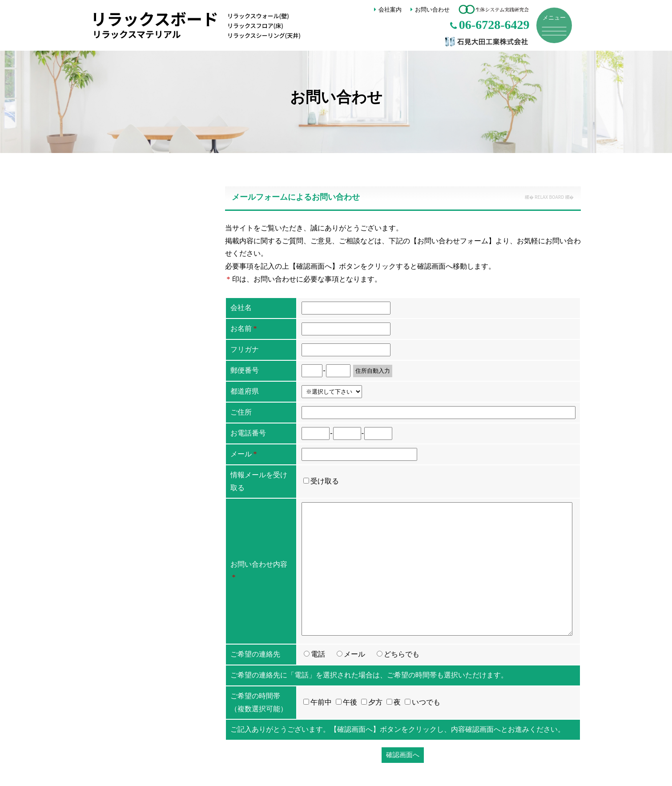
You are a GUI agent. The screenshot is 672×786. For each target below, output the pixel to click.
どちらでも (402, 654)
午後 (346, 702)
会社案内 (390, 10)
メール (354, 654)
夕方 (372, 702)
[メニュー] (554, 25)
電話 (318, 654)
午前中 (318, 702)
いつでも (423, 702)
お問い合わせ (432, 10)
